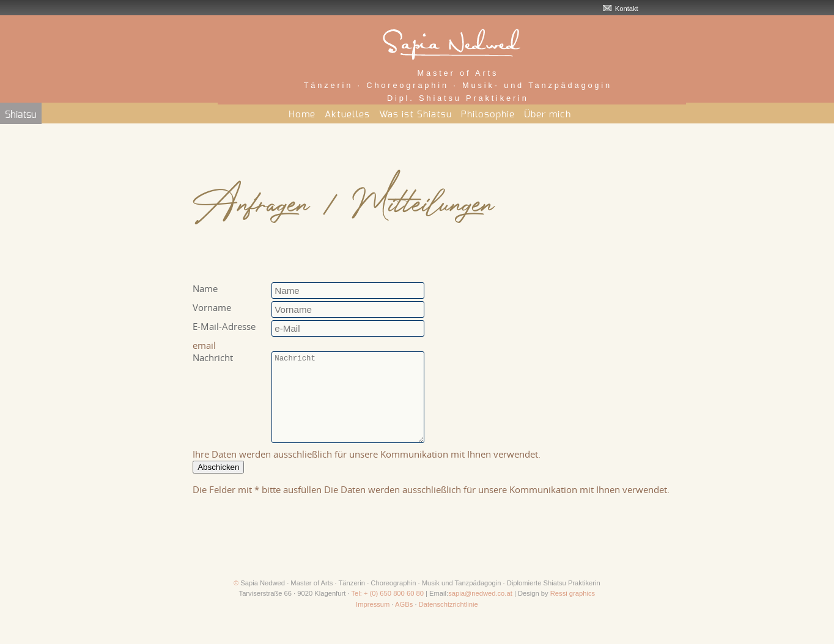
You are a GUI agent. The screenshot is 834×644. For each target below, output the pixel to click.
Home (302, 115)
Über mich (548, 115)
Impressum (373, 623)
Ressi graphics (573, 612)
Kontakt (627, 9)
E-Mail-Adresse (224, 326)
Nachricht (213, 357)
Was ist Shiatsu (415, 115)
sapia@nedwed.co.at (480, 612)
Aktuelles (347, 115)
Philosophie (488, 115)
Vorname (212, 307)
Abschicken (218, 485)
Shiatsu (21, 115)
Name (205, 288)
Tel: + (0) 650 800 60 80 (387, 612)
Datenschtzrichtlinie (448, 623)
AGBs (404, 623)
